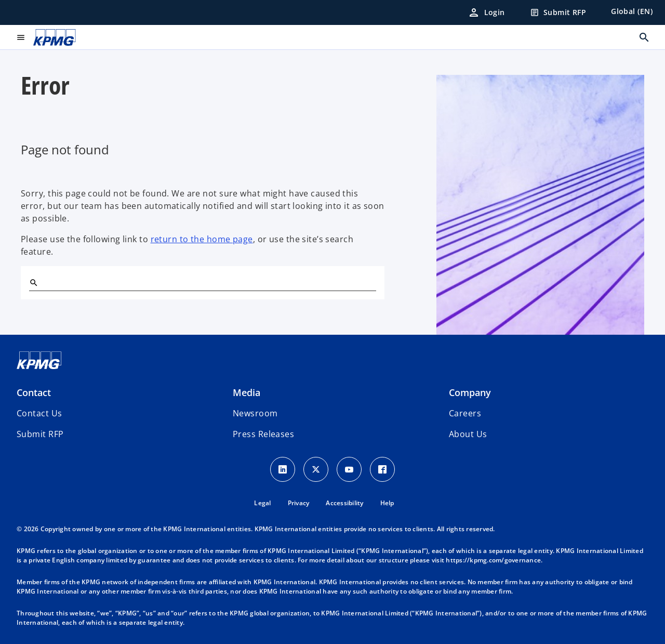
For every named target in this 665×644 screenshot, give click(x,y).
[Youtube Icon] (349, 469)
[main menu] (21, 37)
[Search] (33, 282)
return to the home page (202, 239)
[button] (40, 434)
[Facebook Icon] (382, 469)
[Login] (486, 12)
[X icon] (316, 469)
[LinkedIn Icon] (283, 469)
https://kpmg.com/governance (493, 560)
